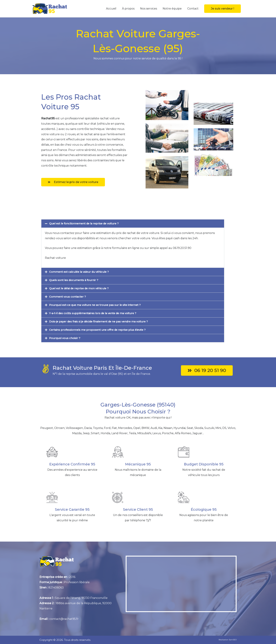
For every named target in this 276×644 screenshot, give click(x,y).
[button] (222, 9)
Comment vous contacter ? (69, 297)
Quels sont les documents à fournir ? (75, 280)
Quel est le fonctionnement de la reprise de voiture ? (87, 223)
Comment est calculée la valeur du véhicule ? (81, 272)
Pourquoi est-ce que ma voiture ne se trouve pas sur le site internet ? (98, 305)
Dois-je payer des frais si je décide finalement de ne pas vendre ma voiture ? (103, 321)
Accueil (111, 9)
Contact (193, 9)
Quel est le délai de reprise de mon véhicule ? (81, 288)
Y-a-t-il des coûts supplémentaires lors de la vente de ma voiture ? (96, 313)
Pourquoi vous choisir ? (66, 338)
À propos (128, 9)
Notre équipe (172, 9)
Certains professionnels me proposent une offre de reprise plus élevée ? (101, 330)
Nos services (149, 9)
